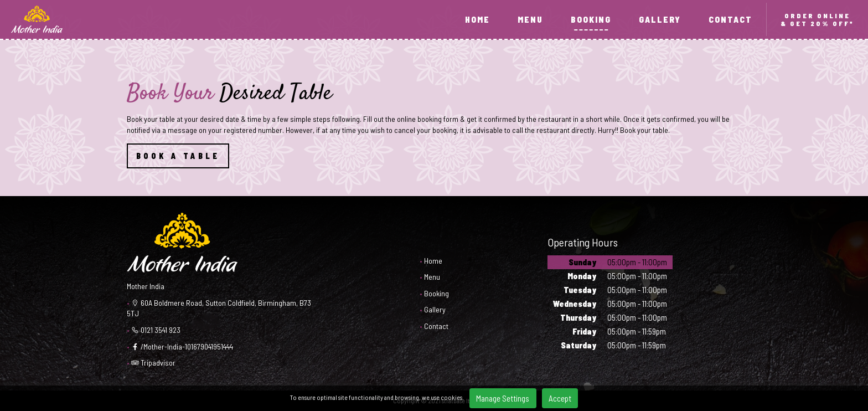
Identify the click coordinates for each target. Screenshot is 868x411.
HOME (477, 19)
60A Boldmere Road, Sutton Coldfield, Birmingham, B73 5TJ (219, 308)
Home (433, 261)
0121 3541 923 (156, 330)
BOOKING (591, 19)
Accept (560, 398)
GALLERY (660, 19)
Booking (436, 293)
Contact (436, 326)
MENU (530, 19)
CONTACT (730, 19)
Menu (432, 277)
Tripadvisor (153, 363)
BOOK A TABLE (178, 156)
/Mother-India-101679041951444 (182, 346)
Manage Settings (503, 398)
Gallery (435, 309)
